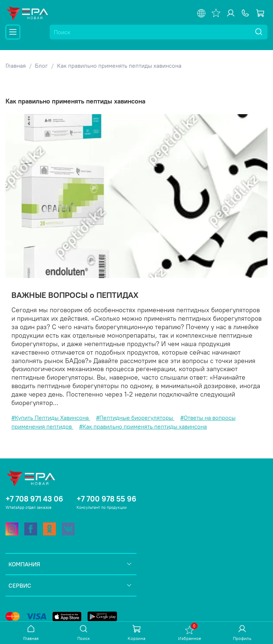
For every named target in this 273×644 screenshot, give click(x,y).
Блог (41, 66)
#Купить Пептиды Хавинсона (51, 418)
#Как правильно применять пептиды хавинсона (143, 426)
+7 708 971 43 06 (34, 499)
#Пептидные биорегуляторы (135, 418)
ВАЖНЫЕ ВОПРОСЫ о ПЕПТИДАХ (75, 295)
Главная (16, 66)
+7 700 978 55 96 (107, 499)
